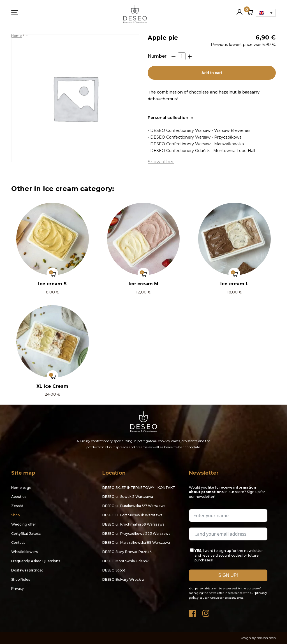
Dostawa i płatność (27, 570)
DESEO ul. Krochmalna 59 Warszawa (133, 524)
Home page (21, 488)
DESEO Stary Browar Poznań (127, 552)
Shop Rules (21, 579)
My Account (239, 10)
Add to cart (212, 73)
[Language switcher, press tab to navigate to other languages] (266, 13)
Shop (15, 515)
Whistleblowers (25, 552)
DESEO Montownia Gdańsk (125, 561)
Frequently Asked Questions (36, 561)
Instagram (206, 612)
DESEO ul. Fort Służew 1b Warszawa (132, 515)
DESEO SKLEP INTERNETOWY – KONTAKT (139, 488)
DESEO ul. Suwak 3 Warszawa (128, 497)
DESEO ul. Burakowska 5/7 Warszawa (134, 506)
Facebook (193, 612)
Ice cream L (234, 284)
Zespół (17, 506)
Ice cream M (143, 284)
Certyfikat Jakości (26, 534)
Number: (158, 56)
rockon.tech (266, 638)
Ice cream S (52, 284)
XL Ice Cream (52, 386)
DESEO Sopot (114, 570)
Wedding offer (24, 524)
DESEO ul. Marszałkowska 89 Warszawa (136, 542)
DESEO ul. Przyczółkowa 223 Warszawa (136, 534)
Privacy (18, 588)
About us (19, 497)
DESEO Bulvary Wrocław (123, 579)
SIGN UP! (228, 575)
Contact (18, 542)
